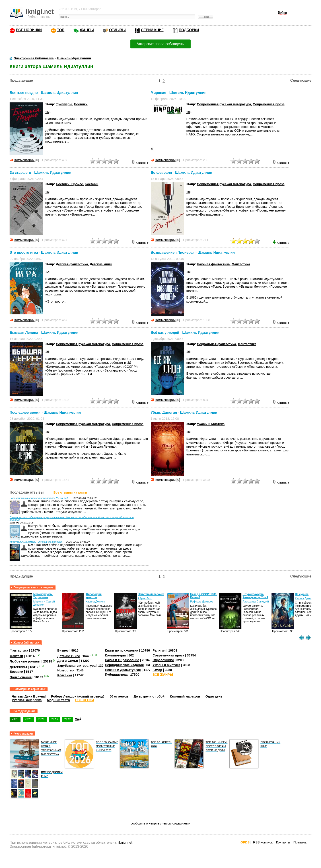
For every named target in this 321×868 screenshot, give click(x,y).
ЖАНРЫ (87, 30)
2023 (55, 719)
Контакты (283, 842)
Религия (159, 650)
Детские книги (101, 264)
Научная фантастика (213, 264)
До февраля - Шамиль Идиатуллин (181, 173)
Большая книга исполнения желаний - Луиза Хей (39, 498)
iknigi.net (125, 842)
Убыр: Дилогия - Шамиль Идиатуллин (184, 412)
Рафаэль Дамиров (202, 602)
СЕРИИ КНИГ (152, 30)
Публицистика (116, 675)
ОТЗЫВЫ (117, 30)
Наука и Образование (122, 660)
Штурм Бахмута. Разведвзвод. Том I (255, 596)
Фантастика (241, 264)
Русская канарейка (27, 700)
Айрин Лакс (145, 598)
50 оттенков (119, 696)
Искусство (66, 670)
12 (47, 272)
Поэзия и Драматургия (123, 670)
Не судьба (302, 594)
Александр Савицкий (256, 602)
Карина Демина (95, 602)
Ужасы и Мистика (211, 424)
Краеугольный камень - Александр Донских (36, 542)
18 (188, 112)
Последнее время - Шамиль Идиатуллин (45, 412)
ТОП (61, 30)
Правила (300, 842)
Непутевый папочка (151, 594)
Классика (65, 675)
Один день (214, 696)
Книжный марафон (185, 696)
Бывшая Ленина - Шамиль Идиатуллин (44, 333)
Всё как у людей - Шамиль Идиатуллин (185, 333)
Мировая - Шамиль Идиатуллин (179, 93)
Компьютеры (115, 655)
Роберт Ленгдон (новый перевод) (78, 696)
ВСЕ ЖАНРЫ (163, 675)
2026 (15, 719)
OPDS (245, 842)
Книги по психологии (122, 650)
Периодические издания (124, 665)
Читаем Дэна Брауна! (29, 696)
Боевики (81, 104)
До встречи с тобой (149, 696)
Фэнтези (16, 656)
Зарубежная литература (76, 666)
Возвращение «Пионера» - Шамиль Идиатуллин (193, 253)
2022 (67, 719)
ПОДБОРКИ (189, 30)
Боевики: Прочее (70, 184)
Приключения (21, 677)
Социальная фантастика (216, 344)
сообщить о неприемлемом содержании (161, 823)
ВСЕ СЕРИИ (84, 700)
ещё (78, 718)
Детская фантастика (72, 264)
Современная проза (269, 104)
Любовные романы (25, 661)
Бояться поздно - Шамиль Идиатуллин (44, 93)
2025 (28, 719)
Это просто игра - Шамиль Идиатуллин (44, 253)
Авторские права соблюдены (160, 44)
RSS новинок (263, 842)
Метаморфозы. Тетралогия (43, 596)
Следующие (301, 80)
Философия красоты (94, 596)
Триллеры (64, 104)
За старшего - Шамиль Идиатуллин (40, 173)
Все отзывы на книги (70, 492)
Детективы (18, 667)
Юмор (157, 670)
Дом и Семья (68, 661)
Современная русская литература (224, 104)
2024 (41, 719)
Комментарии (24, 160)
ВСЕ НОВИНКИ (29, 30)
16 (47, 112)
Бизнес (63, 650)
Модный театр (58, 700)
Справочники (163, 660)
